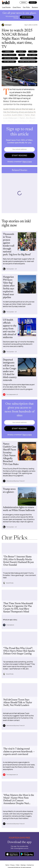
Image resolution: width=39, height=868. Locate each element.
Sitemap (23, 865)
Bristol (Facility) (9, 55)
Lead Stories (6, 8)
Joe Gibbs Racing (9, 62)
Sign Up (33, 2)
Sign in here (27, 162)
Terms (7, 865)
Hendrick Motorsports (28, 58)
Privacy (12, 865)
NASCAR (21, 52)
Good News (17, 8)
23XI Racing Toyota (10, 58)
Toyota (22, 55)
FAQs (18, 865)
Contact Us (30, 865)
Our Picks (26, 8)
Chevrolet (8, 52)
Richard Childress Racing (28, 62)
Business (35, 8)
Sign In (23, 2)
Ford (33, 52)
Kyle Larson (32, 55)
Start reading (27, 17)
